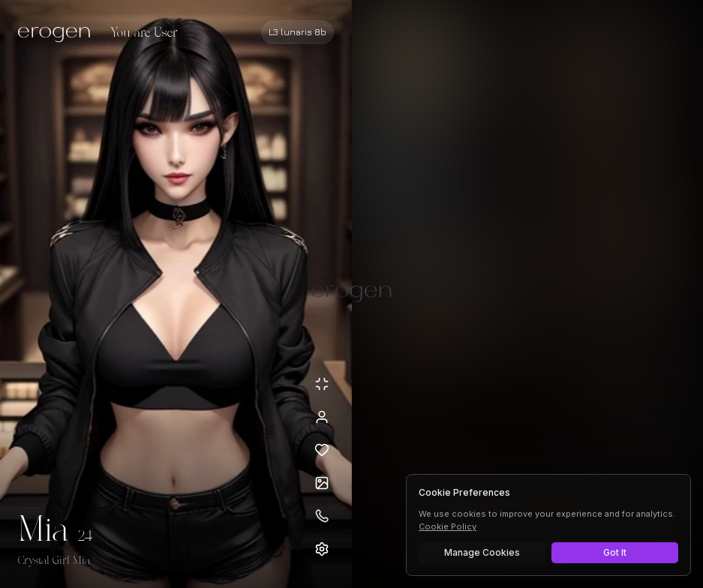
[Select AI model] (297, 32)
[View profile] (322, 417)
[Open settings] (322, 549)
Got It (615, 552)
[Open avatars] (322, 483)
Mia (44, 531)
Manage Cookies (482, 552)
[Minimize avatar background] (322, 384)
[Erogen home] (58, 34)
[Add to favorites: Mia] (322, 450)
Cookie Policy (448, 526)
